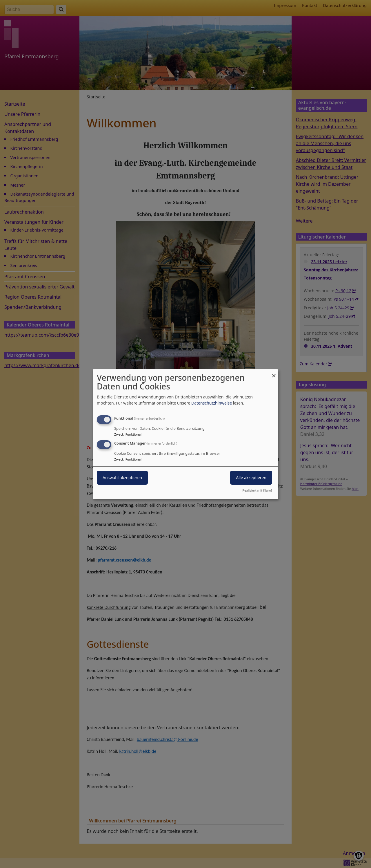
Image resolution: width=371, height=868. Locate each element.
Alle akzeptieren (251, 478)
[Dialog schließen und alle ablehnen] (274, 372)
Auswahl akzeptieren (122, 478)
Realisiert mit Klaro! (257, 490)
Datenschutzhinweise (212, 403)
